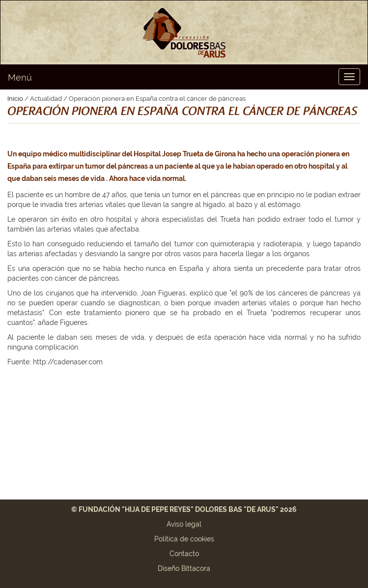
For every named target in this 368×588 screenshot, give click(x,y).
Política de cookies (184, 539)
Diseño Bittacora (184, 568)
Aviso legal (184, 524)
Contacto (184, 554)
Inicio (15, 99)
